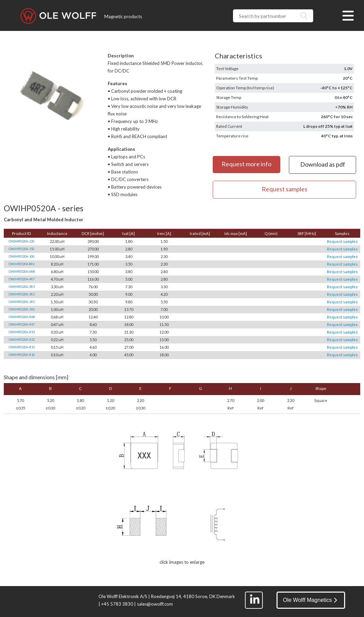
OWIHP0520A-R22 (22, 340)
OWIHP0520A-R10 (22, 355)
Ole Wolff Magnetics (310, 600)
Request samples (342, 241)
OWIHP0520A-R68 (22, 317)
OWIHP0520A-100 (21, 256)
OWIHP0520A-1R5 (22, 302)
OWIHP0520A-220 (21, 241)
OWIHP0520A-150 (21, 249)
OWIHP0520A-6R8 (22, 272)
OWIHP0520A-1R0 (22, 309)
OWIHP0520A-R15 (22, 347)
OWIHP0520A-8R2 (22, 264)
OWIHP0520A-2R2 (22, 294)
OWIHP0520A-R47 (22, 324)
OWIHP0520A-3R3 (22, 287)
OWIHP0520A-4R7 (22, 279)
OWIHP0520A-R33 (22, 332)
